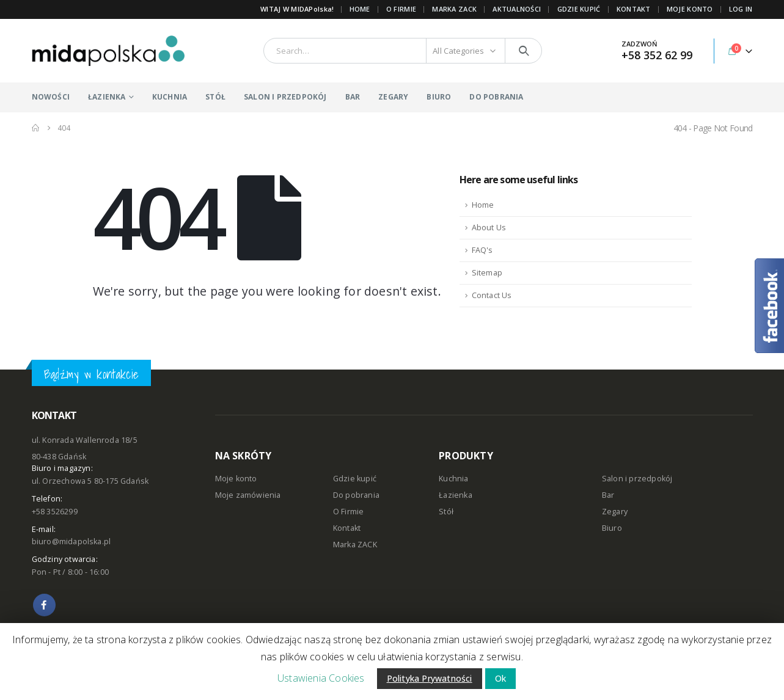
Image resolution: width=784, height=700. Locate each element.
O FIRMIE (401, 9)
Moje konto (236, 479)
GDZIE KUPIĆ (579, 9)
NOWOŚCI (51, 97)
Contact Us (492, 295)
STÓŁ (215, 97)
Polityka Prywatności (430, 678)
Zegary (615, 512)
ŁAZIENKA (107, 97)
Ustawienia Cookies (321, 678)
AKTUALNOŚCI (517, 9)
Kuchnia (453, 479)
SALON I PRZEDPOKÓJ (285, 97)
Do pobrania (356, 495)
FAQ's (482, 250)
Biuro (612, 528)
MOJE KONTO (690, 9)
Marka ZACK (454, 9)
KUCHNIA (170, 97)
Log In (741, 9)
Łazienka (456, 495)
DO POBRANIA (496, 97)
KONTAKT (634, 9)
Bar (608, 495)
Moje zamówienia (248, 495)
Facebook (44, 605)
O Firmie (349, 512)
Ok (500, 678)
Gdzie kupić (355, 479)
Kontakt (347, 528)
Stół (446, 512)
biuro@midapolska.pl (71, 541)
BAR (353, 97)
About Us (489, 228)
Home (360, 9)
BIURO (439, 97)
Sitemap (487, 273)
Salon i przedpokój (637, 479)
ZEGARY (393, 97)
